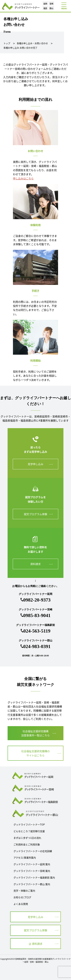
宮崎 (51, 4)
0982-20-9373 (37, 600)
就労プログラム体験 (35, 514)
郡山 (51, 8)
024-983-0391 (37, 646)
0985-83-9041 (37, 615)
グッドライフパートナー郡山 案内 (32, 884)
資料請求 (35, 564)
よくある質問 (21, 904)
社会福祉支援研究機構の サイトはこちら (35, 753)
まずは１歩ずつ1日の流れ (27, 838)
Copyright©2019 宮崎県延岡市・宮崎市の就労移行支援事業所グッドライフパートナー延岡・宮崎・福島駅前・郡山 (35, 960)
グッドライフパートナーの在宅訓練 (33, 851)
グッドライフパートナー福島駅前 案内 (34, 877)
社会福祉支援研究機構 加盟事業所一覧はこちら (35, 733)
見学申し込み (35, 464)
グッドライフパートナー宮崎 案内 (32, 871)
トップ (7, 43)
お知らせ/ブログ (22, 897)
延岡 (45, 4)
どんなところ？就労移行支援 (29, 831)
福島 (45, 8)
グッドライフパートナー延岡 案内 (32, 864)
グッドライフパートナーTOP (29, 824)
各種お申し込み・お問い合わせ (32, 43)
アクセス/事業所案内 (25, 857)
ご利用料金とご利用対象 (27, 844)
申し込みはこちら (23, 178)
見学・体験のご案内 (24, 891)
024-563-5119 (37, 631)
